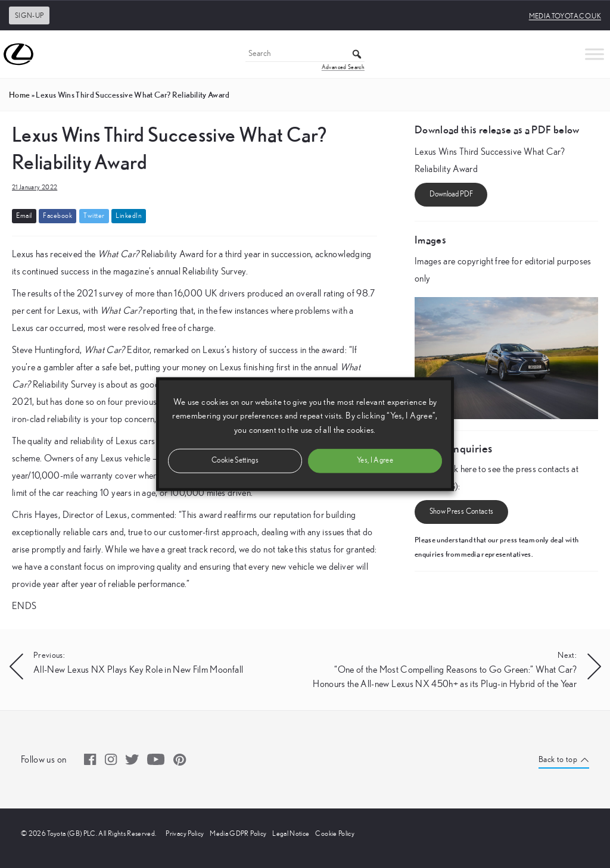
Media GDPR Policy (238, 833)
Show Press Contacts (462, 512)
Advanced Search (343, 67)
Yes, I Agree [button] (375, 460)
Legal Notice (291, 833)
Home (19, 95)
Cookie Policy (335, 833)
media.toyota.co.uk (565, 16)
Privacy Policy (185, 833)
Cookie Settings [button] (235, 460)
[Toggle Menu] (595, 54)
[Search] (305, 54)
